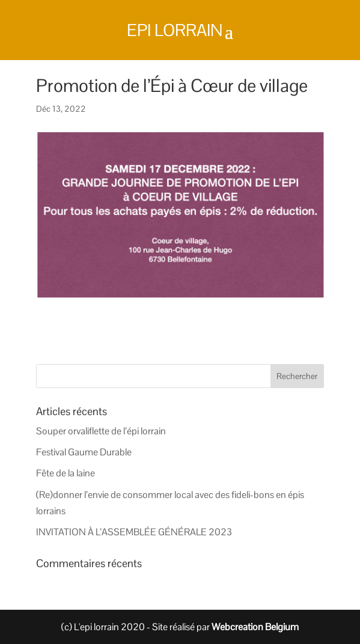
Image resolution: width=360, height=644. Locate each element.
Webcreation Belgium (255, 627)
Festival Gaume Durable (84, 452)
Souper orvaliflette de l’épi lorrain (101, 431)
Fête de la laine (66, 473)
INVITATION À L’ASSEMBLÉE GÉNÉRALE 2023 (134, 532)
